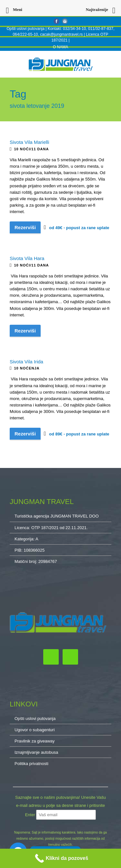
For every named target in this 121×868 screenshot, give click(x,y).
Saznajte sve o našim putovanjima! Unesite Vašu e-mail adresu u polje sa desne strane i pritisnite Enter (60, 806)
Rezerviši (25, 227)
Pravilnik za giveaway (35, 741)
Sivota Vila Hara (27, 258)
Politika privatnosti (31, 764)
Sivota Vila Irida (26, 362)
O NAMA (60, 47)
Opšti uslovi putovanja (25, 29)
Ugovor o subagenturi (35, 730)
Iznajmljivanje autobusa (36, 752)
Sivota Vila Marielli (29, 142)
